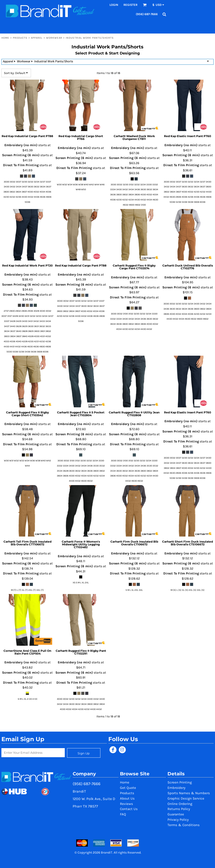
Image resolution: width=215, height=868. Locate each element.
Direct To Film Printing (21, 165)
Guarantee (176, 814)
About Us (127, 798)
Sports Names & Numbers (189, 793)
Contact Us (129, 809)
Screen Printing (180, 782)
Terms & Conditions (184, 825)
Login (114, 5)
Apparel (37, 38)
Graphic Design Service (186, 798)
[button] (145, 5)
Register (130, 5)
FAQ (123, 814)
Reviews (126, 804)
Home (5, 38)
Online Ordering (180, 804)
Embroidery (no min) (21, 145)
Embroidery (176, 788)
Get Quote (128, 788)
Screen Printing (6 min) (21, 155)
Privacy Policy (178, 820)
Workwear (54, 38)
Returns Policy (179, 809)
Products (20, 38)
